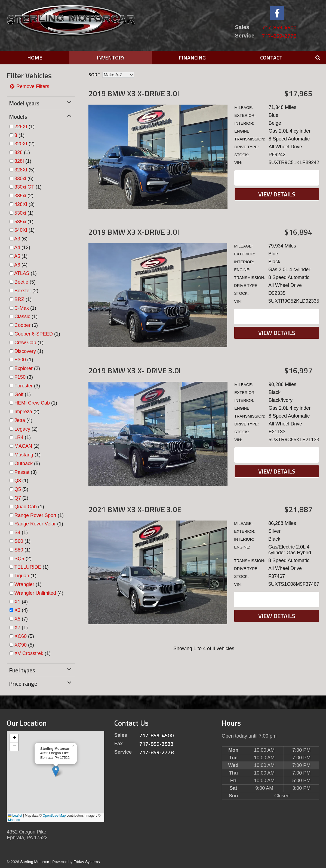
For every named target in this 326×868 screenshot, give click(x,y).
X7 (17, 628)
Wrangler (24, 584)
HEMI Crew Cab (32, 403)
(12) (22, 247)
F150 (20, 377)
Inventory (111, 57)
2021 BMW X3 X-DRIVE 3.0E (135, 509)
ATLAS (22, 273)
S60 (19, 541)
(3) (24, 204)
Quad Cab (26, 507)
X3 (17, 610)
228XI (21, 127)
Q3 (18, 481)
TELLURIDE (28, 567)
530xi (20, 213)
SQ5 (19, 559)
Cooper (22, 325)
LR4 (19, 437)
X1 (17, 602)
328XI (21, 170)
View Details (277, 194)
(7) (21, 619)
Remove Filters (29, 86)
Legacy (22, 429)
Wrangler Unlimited (35, 593)
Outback (24, 463)
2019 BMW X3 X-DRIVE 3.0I (134, 93)
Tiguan (22, 576)
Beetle (21, 282)
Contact (271, 57)
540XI (21, 230)
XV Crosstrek (29, 653)
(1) (24, 127)
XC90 (21, 645)
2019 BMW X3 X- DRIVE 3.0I (135, 370)
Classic (22, 317)
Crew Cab (25, 343)
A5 (17, 256)
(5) (24, 170)
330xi (20, 178)
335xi (20, 196)
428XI (21, 204)
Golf (19, 394)
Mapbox (14, 820)
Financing (192, 57)
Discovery (25, 351)
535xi (20, 222)
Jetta (20, 420)
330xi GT (24, 187)
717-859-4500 (279, 27)
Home (35, 57)
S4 (17, 532)
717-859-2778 (279, 36)
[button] (56, 771)
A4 (17, 247)
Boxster (23, 291)
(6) (24, 178)
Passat (22, 472)
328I (19, 161)
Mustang (24, 455)
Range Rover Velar (35, 524)
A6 (17, 265)
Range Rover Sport (35, 515)
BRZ (19, 299)
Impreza (23, 412)
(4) (21, 265)
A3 (17, 239)
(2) (24, 144)
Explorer (24, 368)
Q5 (18, 489)
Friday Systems (87, 862)
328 (19, 152)
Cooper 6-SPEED (34, 334)
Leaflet (15, 816)
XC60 (21, 636)
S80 (19, 550)
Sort (94, 75)
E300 (20, 360)
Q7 (18, 498)
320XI (21, 144)
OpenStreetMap (54, 816)
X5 (17, 619)
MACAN (23, 446)
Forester (24, 386)
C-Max (22, 308)
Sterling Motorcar (35, 862)
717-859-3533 (156, 744)
